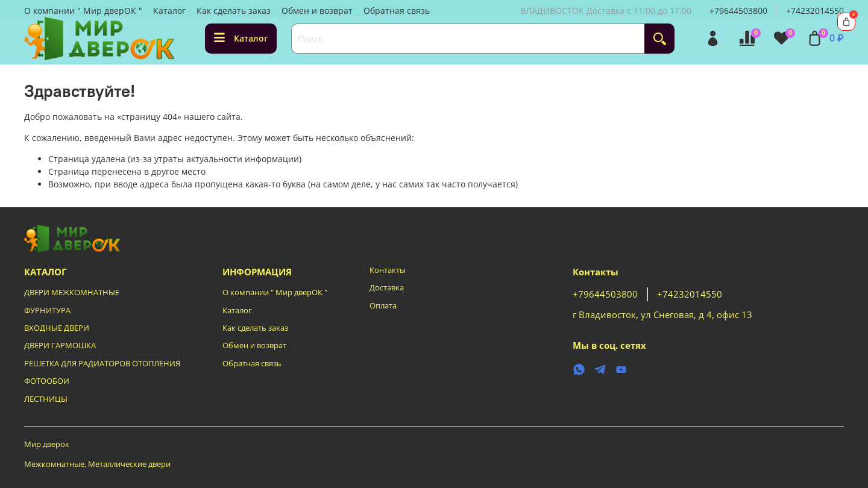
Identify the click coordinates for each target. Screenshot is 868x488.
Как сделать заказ (234, 11)
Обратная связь (397, 11)
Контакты (388, 270)
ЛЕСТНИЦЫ (46, 399)
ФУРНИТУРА (47, 311)
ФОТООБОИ (47, 381)
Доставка (387, 288)
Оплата (383, 306)
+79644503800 (738, 11)
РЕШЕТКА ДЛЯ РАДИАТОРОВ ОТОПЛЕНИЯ (102, 364)
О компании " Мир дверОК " (83, 11)
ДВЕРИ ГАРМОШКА (60, 346)
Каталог (169, 11)
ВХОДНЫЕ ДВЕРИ (57, 328)
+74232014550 (815, 11)
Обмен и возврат (317, 11)
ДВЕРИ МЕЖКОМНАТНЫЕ (72, 292)
